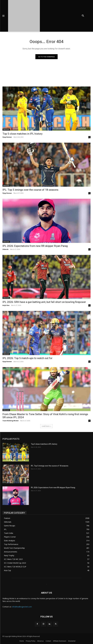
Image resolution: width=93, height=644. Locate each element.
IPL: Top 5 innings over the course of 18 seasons (30, 190)
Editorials (6, 129)
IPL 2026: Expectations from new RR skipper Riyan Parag (35, 246)
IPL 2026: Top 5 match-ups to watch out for (27, 358)
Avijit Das (6, 305)
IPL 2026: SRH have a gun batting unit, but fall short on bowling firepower (44, 302)
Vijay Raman (7, 137)
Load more (46, 426)
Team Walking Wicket (10, 421)
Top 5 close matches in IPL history (22, 134)
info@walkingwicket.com (22, 607)
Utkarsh (5, 249)
